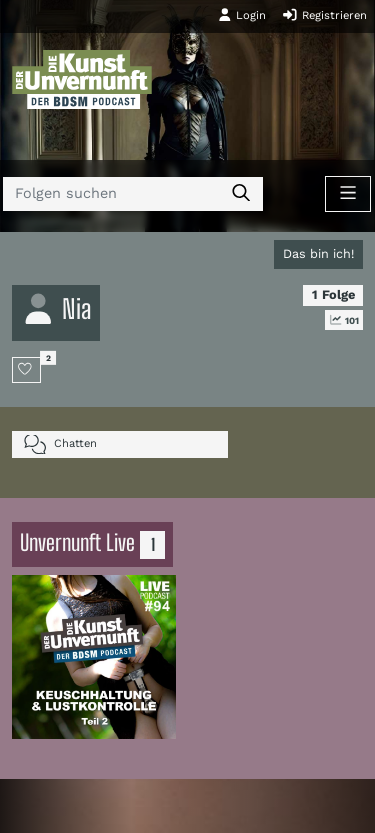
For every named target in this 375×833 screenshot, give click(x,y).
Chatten (60, 444)
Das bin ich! (318, 253)
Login (242, 15)
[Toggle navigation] (348, 194)
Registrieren (324, 15)
